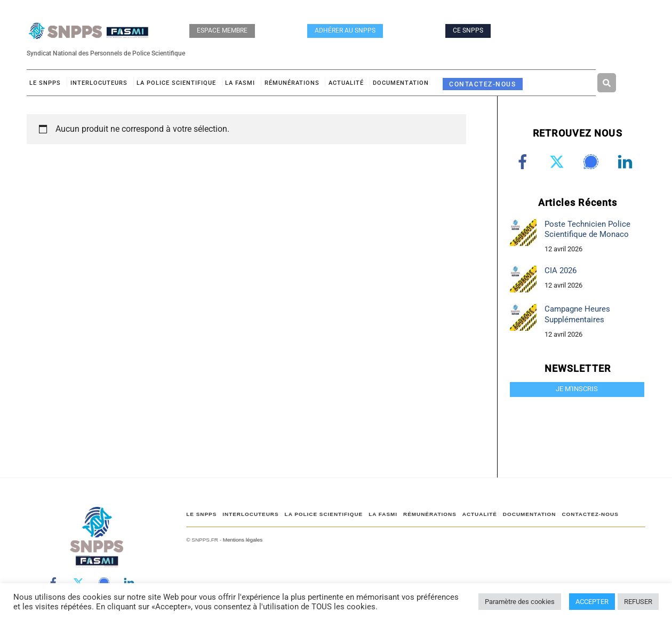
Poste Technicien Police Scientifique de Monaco (587, 229)
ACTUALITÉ (346, 83)
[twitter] (559, 162)
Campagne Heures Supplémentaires (577, 314)
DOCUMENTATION (401, 83)
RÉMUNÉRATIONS (292, 83)
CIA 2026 (561, 271)
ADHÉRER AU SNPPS (345, 30)
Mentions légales (243, 540)
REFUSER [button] (638, 602)
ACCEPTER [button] (592, 602)
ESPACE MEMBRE (222, 30)
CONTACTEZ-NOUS (482, 84)
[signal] (593, 162)
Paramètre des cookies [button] (520, 602)
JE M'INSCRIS (577, 389)
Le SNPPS (45, 83)
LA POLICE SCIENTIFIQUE (176, 83)
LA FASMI (240, 83)
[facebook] (525, 162)
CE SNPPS (468, 30)
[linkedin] (627, 162)
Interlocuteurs (99, 83)
